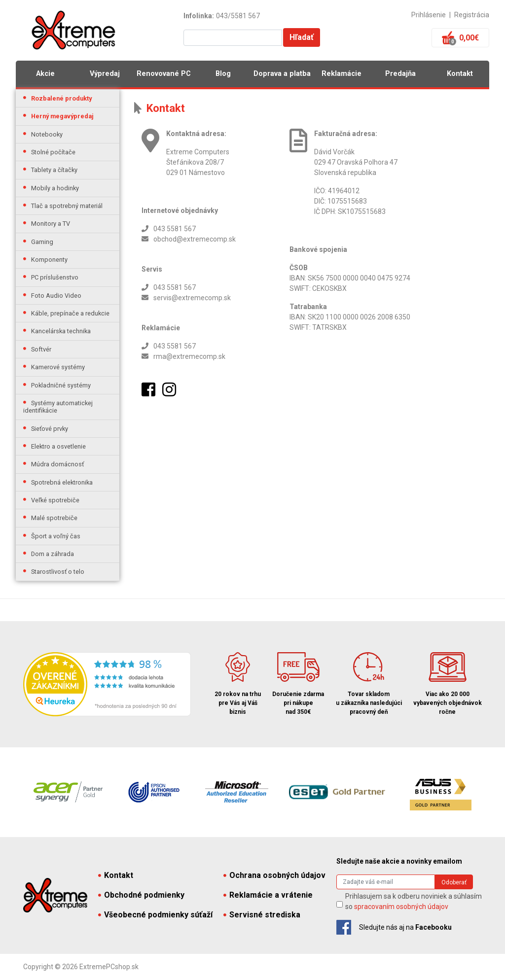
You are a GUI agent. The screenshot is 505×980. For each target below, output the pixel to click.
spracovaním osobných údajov (401, 907)
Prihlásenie (429, 15)
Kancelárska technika (61, 331)
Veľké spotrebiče (55, 500)
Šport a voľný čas (56, 536)
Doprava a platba (282, 74)
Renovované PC (164, 74)
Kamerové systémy (58, 367)
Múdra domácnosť (57, 464)
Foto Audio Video (56, 296)
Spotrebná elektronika (62, 482)
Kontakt (460, 74)
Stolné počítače (53, 152)
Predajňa (400, 74)
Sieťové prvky (50, 429)
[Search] (386, 882)
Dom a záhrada (53, 554)
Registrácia (472, 15)
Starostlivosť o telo (58, 572)
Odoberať (454, 882)
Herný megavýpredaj (62, 116)
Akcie (45, 74)
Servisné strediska (262, 915)
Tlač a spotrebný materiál (67, 206)
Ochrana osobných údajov (274, 875)
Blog (223, 74)
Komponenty (49, 260)
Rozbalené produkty (61, 98)
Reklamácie (342, 74)
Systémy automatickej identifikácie (58, 407)
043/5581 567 (238, 16)
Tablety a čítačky (54, 170)
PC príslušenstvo (55, 277)
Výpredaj (105, 74)
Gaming (42, 242)
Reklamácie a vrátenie (268, 895)
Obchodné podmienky (141, 895)
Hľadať (302, 37)
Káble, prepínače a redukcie (70, 313)
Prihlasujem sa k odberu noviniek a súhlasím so (414, 901)
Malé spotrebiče (54, 518)
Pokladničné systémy (61, 385)
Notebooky (47, 134)
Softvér (41, 349)
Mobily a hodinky (55, 188)
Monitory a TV (51, 224)
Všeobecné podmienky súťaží (155, 915)
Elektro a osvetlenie (58, 446)
